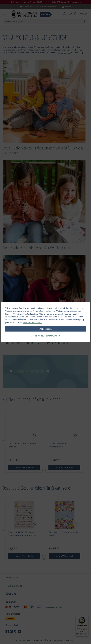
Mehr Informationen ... (33, 323)
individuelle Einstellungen (47, 336)
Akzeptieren (46, 329)
